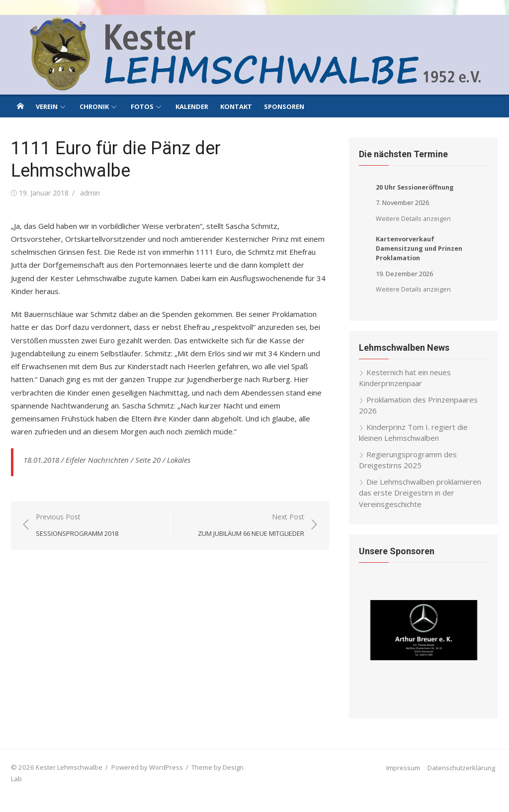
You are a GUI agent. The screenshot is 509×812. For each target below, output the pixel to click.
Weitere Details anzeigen (413, 219)
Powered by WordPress (147, 767)
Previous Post (77, 526)
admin (90, 193)
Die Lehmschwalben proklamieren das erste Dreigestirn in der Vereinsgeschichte (420, 493)
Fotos (142, 106)
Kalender (192, 106)
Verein (47, 106)
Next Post (251, 526)
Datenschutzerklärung (461, 768)
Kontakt (236, 106)
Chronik (94, 106)
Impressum (403, 768)
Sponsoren (284, 106)
